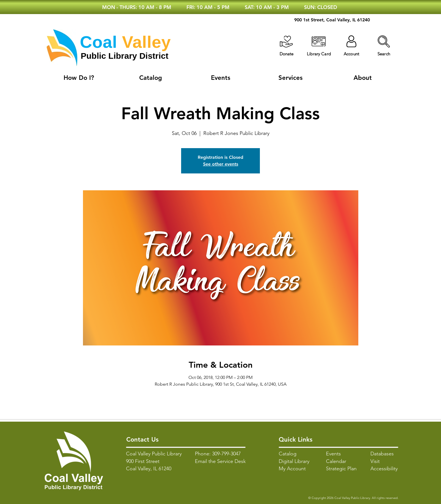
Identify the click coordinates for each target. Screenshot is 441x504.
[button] (384, 41)
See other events (221, 164)
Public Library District (125, 56)
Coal (98, 42)
